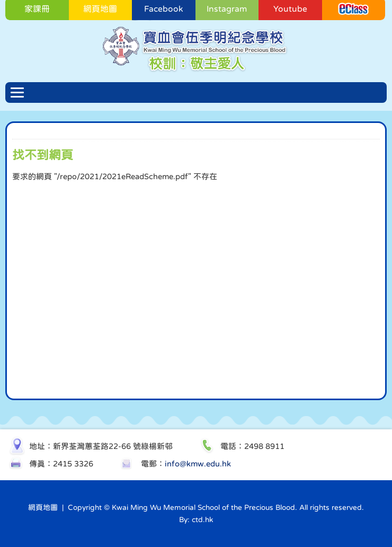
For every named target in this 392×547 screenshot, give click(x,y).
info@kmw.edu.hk (198, 464)
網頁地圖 (43, 507)
